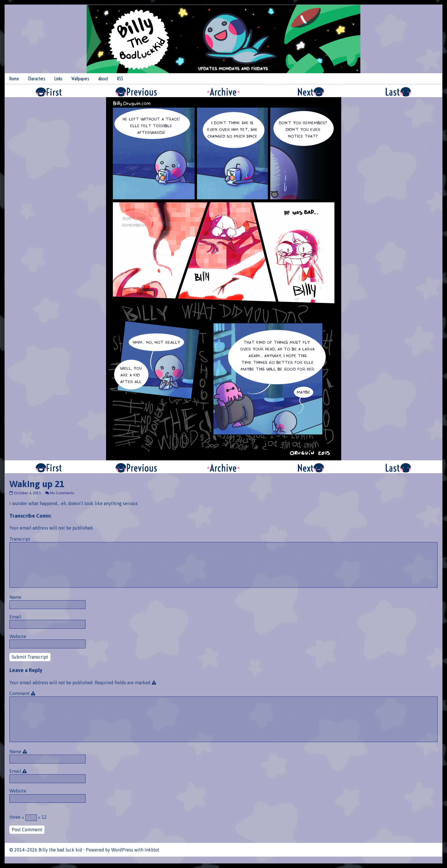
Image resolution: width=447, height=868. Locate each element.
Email (15, 617)
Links (58, 79)
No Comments (62, 493)
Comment (23, 693)
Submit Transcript (30, 657)
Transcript (20, 539)
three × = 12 (28, 818)
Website (18, 636)
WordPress (122, 850)
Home (14, 79)
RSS (120, 79)
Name (15, 597)
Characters (37, 79)
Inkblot (152, 850)
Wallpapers (80, 79)
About (103, 79)
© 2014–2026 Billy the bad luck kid (46, 850)
